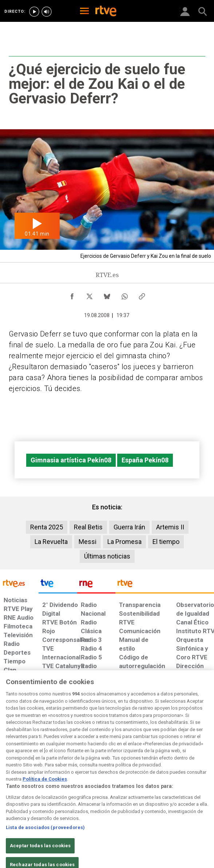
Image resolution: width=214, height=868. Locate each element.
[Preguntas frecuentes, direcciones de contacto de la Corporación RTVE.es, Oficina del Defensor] (165, 754)
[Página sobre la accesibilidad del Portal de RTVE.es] (116, 754)
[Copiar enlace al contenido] (142, 295)
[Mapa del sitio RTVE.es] (143, 757)
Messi (88, 542)
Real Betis (88, 527)
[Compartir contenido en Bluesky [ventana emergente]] (107, 295)
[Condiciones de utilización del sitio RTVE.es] (9, 757)
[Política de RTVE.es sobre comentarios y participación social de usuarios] (196, 757)
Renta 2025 (47, 527)
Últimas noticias (107, 556)
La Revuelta (51, 542)
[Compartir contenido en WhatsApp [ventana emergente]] (124, 295)
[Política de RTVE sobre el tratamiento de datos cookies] (58, 761)
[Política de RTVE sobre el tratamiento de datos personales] (32, 761)
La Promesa (124, 542)
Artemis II (170, 527)
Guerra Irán (129, 527)
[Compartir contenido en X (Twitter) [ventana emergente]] (90, 295)
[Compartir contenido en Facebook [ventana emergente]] (72, 295)
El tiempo (166, 542)
